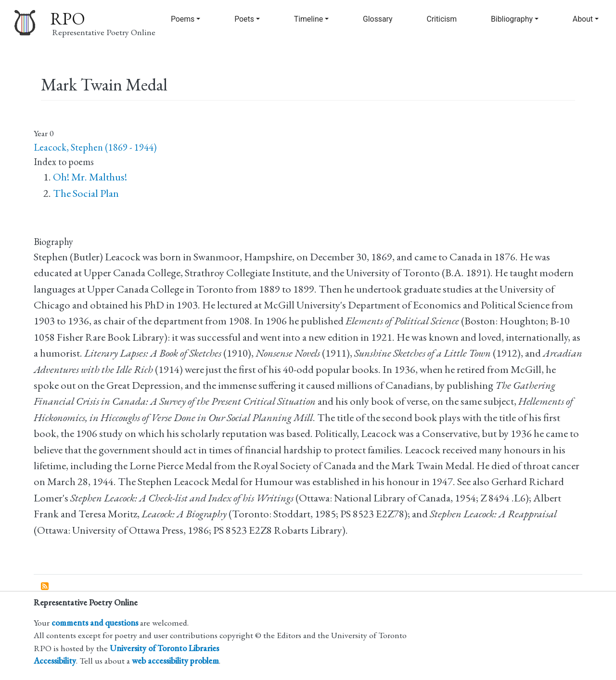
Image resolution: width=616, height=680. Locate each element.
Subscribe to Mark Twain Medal (45, 587)
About (583, 19)
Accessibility (55, 661)
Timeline (308, 19)
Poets (244, 19)
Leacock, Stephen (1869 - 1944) (95, 147)
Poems (183, 19)
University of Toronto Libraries (164, 648)
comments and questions (95, 622)
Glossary (378, 19)
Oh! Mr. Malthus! (90, 177)
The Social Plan (86, 193)
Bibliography (512, 19)
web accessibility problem (175, 661)
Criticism (442, 19)
